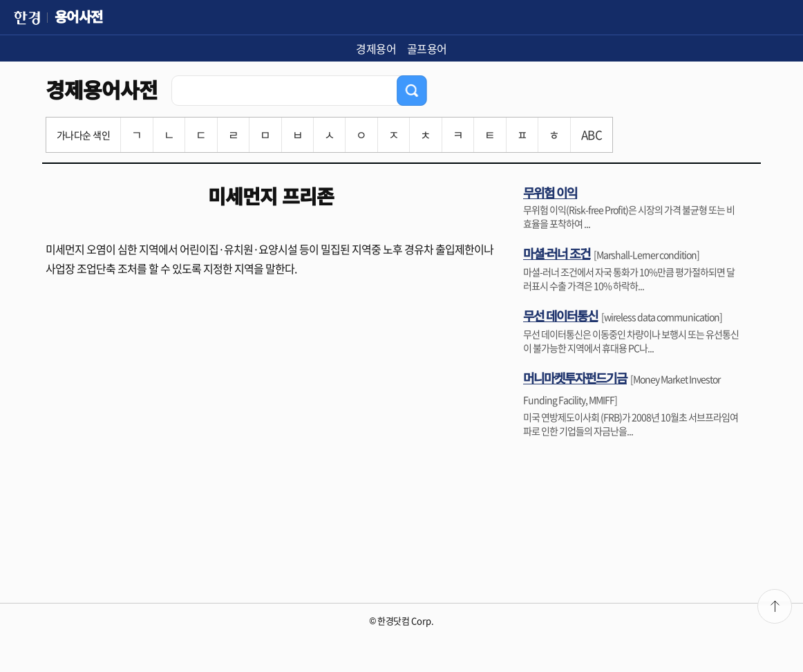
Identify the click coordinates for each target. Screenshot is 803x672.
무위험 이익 (550, 192)
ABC (592, 134)
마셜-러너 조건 (557, 253)
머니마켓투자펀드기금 (575, 377)
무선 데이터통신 (560, 315)
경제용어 (376, 48)
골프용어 (427, 48)
